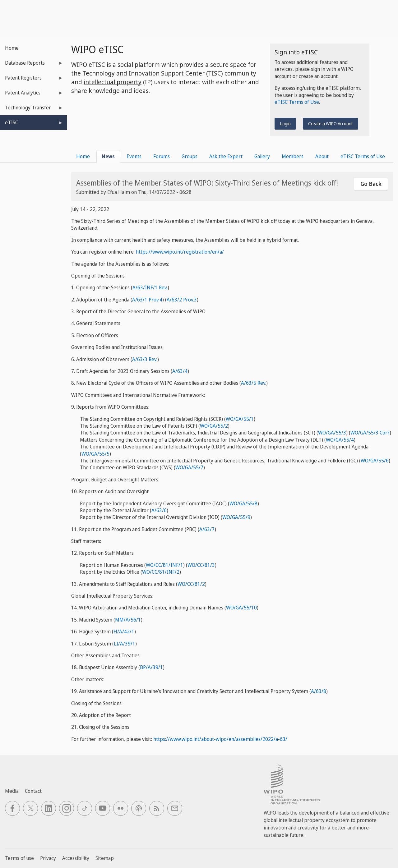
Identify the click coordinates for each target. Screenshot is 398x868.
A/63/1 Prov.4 (147, 300)
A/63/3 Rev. (145, 359)
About (322, 156)
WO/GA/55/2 (214, 426)
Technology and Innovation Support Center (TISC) (153, 73)
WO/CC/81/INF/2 (161, 572)
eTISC (32, 124)
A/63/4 (180, 371)
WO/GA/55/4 (340, 440)
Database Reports (32, 65)
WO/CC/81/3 (201, 565)
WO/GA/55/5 (95, 454)
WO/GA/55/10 (241, 608)
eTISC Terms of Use (297, 102)
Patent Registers (32, 80)
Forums (162, 156)
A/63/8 (319, 691)
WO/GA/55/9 (236, 517)
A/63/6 (159, 510)
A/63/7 (207, 529)
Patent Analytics (32, 95)
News (108, 156)
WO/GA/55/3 (332, 433)
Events (134, 156)
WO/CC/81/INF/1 (164, 565)
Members (293, 156)
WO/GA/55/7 (189, 467)
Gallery (262, 156)
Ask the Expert (226, 156)
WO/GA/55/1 (240, 419)
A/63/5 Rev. (254, 383)
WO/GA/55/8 (243, 503)
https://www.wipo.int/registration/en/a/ (180, 252)
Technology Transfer (32, 110)
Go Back (371, 184)
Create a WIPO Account (331, 124)
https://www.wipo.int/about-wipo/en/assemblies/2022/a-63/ (220, 739)
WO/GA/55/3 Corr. (370, 433)
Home (12, 48)
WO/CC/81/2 (191, 584)
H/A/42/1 (124, 631)
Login (285, 124)
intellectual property (113, 82)
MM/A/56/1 (128, 620)
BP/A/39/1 (151, 667)
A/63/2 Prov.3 (182, 300)
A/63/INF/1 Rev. (150, 287)
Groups (190, 156)
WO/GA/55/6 (375, 461)
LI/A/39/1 (125, 644)
